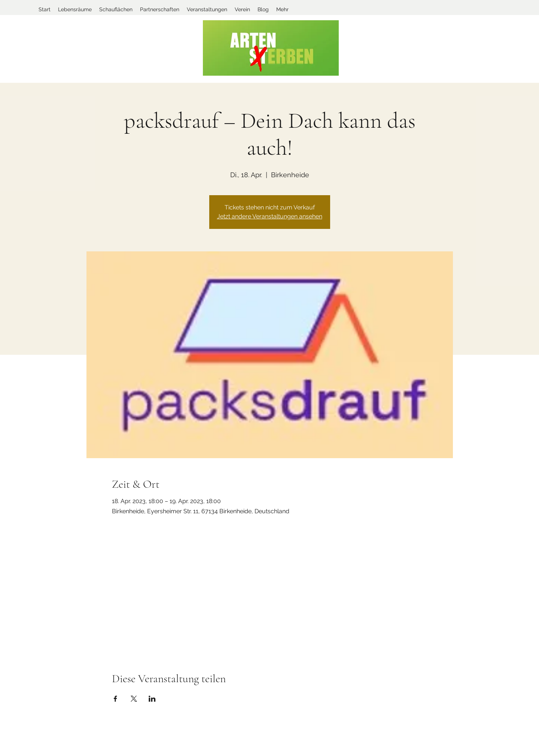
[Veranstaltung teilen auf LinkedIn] (152, 699)
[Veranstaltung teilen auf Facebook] (115, 699)
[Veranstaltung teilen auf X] (134, 699)
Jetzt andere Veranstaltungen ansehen (270, 216)
